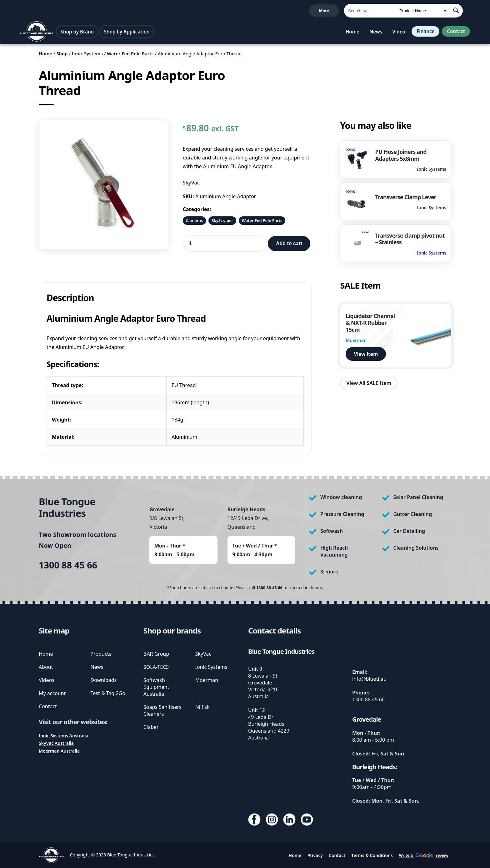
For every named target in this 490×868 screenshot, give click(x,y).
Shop (62, 55)
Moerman (207, 680)
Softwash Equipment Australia (156, 687)
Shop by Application (127, 33)
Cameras (195, 222)
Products (101, 654)
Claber (151, 727)
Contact (455, 33)
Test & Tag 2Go (108, 693)
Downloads (104, 680)
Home (350, 33)
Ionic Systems (87, 55)
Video (396, 33)
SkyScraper (222, 222)
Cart (328, 11)
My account (52, 693)
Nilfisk (202, 707)
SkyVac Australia (56, 743)
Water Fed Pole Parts (130, 55)
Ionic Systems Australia (64, 736)
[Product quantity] (225, 245)
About (46, 667)
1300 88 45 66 (37, 11)
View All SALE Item (369, 385)
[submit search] (456, 11)
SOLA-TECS (156, 667)
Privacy (315, 855)
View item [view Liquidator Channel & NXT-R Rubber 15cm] (366, 356)
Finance (424, 33)
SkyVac (191, 184)
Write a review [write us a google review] (152, 11)
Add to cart (289, 245)
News (373, 33)
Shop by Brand (78, 33)
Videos (47, 680)
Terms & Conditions (372, 855)
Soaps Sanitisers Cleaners (162, 710)
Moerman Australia (59, 751)
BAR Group (156, 654)
